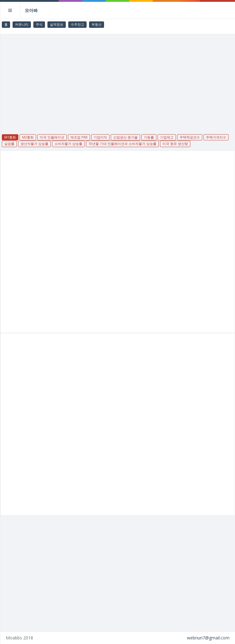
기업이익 (100, 137)
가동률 (149, 137)
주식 (39, 24)
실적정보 (57, 24)
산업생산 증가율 (125, 137)
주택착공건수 (190, 137)
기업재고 (167, 137)
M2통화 (28, 137)
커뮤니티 (22, 24)
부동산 (97, 24)
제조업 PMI (79, 137)
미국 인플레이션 (52, 137)
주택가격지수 (216, 137)
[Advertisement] (118, 80)
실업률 (9, 144)
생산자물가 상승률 (34, 144)
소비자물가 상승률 (68, 144)
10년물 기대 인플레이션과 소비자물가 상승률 (122, 144)
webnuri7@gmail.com (208, 638)
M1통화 (10, 137)
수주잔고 (77, 24)
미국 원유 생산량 (175, 144)
